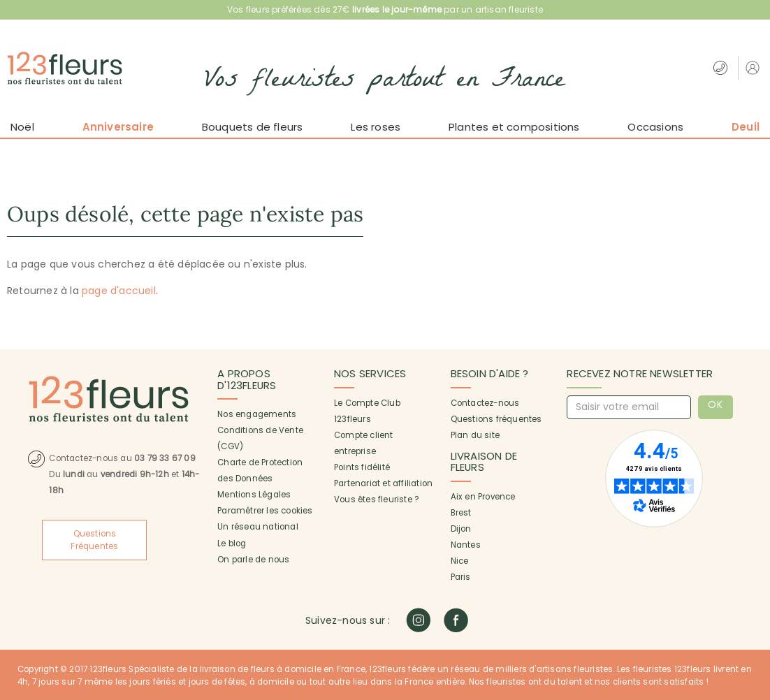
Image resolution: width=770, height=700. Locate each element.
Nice (460, 561)
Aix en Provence (483, 497)
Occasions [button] (655, 127)
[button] (754, 67)
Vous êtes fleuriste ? (376, 500)
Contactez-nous (485, 403)
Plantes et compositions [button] (514, 127)
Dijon (461, 529)
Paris (461, 577)
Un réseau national (258, 527)
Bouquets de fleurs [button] (253, 127)
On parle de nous (253, 560)
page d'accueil (119, 291)
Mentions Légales (254, 495)
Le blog (232, 544)
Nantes (466, 545)
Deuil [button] (746, 127)
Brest (461, 513)
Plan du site (475, 435)
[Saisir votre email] (629, 407)
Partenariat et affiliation (383, 483)
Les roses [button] (376, 127)
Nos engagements (257, 414)
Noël (22, 127)
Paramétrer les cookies (265, 511)
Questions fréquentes (496, 419)
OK (716, 404)
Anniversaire (118, 127)
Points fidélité (362, 467)
